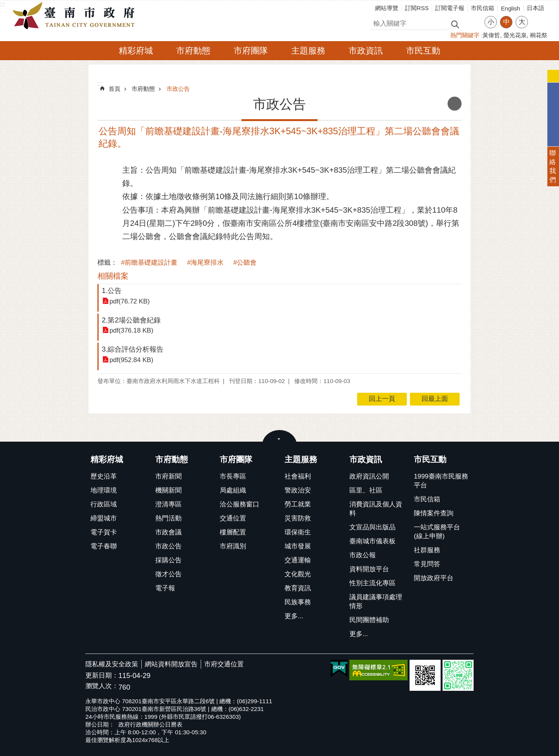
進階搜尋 (472, 24)
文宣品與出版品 (372, 527)
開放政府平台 (434, 578)
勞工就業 (298, 504)
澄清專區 (168, 504)
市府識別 (233, 546)
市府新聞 (168, 476)
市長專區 (233, 476)
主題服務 (308, 51)
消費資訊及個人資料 (376, 509)
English (510, 8)
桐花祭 (539, 35)
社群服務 (427, 550)
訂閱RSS (417, 8)
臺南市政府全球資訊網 (76, 16)
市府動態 (193, 51)
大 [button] (522, 22)
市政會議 (168, 532)
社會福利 (298, 476)
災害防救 (298, 518)
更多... (294, 616)
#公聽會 (245, 263)
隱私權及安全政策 (112, 664)
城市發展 (298, 546)
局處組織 (233, 490)
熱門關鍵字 (465, 35)
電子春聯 (104, 546)
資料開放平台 (369, 569)
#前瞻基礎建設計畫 (149, 263)
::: (3, 4)
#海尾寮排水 (205, 263)
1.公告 (112, 290)
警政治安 (298, 490)
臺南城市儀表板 (372, 541)
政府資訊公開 (369, 476)
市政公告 (178, 89)
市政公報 (363, 555)
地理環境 (104, 490)
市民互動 (423, 51)
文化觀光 (298, 574)
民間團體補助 (369, 620)
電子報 (165, 588)
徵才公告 (168, 574)
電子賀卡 (104, 532)
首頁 (115, 89)
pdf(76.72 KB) (130, 301)
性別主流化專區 (372, 583)
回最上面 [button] (435, 399)
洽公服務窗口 (240, 504)
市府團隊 (251, 51)
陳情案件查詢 (434, 513)
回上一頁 (382, 399)
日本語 (536, 8)
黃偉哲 (491, 35)
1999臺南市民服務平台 (441, 481)
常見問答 (427, 564)
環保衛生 (298, 532)
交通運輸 (298, 560)
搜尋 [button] (455, 24)
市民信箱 (483, 8)
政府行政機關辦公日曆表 (150, 724)
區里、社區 (366, 490)
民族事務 (298, 602)
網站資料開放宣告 (171, 664)
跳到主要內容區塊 (4, 4)
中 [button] (506, 22)
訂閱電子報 (450, 8)
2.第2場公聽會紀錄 (131, 320)
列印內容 (455, 104)
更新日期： (102, 675)
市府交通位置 (224, 664)
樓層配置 (233, 532)
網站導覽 (387, 8)
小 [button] (491, 22)
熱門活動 (168, 518)
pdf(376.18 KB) (131, 330)
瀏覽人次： (102, 686)
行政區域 (104, 504)
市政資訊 (366, 51)
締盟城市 (104, 518)
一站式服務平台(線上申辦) (437, 532)
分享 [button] (538, 17)
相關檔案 (113, 276)
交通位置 (233, 518)
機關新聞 (168, 490)
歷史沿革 (104, 476)
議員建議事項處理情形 (376, 602)
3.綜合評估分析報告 (133, 349)
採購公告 (168, 560)
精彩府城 (136, 51)
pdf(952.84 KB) (131, 360)
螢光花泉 (515, 35)
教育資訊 (298, 588)
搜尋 (377, 22)
